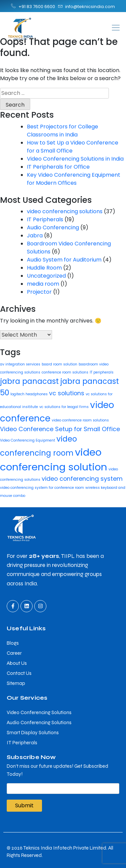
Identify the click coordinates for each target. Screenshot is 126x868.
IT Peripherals (45, 219)
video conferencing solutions (65, 211)
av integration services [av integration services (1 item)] (20, 364)
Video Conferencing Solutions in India (75, 159)
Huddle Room (44, 268)
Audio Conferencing (53, 227)
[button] (95, 28)
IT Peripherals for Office (58, 167)
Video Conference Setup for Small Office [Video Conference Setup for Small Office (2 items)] (60, 429)
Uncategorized (46, 276)
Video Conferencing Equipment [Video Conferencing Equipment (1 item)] (28, 440)
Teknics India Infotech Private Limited (65, 848)
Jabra (35, 236)
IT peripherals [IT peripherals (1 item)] (102, 372)
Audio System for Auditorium (64, 260)
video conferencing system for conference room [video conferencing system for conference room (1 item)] (42, 488)
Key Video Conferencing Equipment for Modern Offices (74, 179)
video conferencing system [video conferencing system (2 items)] (82, 479)
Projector (39, 292)
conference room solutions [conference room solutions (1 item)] (65, 372)
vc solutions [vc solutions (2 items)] (67, 393)
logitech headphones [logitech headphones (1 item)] (29, 394)
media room (43, 284)
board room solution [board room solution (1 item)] (59, 364)
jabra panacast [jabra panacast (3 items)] (29, 381)
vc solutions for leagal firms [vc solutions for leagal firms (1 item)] (64, 407)
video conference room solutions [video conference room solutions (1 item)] (80, 420)
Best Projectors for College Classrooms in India (62, 131)
